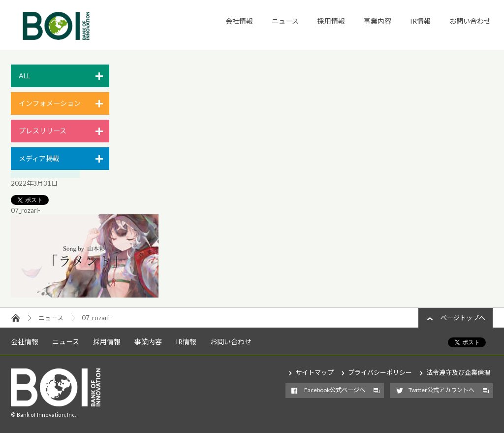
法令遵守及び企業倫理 (458, 372)
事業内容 (378, 21)
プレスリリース (43, 131)
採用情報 (331, 21)
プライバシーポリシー (380, 372)
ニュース (285, 21)
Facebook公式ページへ (335, 390)
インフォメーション (50, 103)
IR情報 (420, 21)
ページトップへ (463, 318)
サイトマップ (315, 372)
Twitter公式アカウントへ (441, 390)
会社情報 (239, 21)
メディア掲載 (39, 158)
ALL (25, 76)
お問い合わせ (470, 21)
